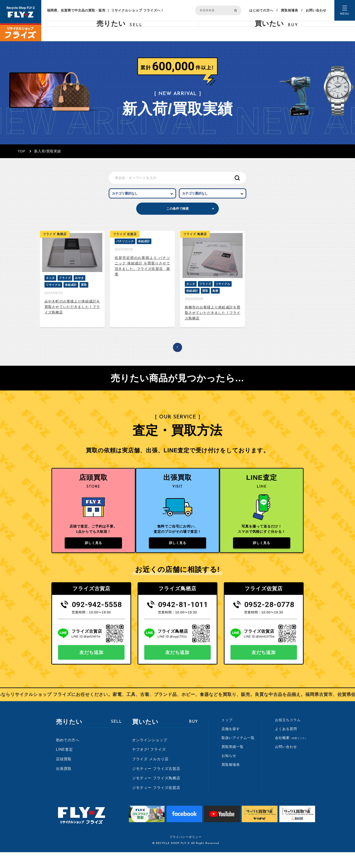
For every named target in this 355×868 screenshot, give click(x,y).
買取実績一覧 (233, 762)
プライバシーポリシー (186, 853)
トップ (227, 735)
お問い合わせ (316, 10)
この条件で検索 (178, 217)
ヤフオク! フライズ (149, 765)
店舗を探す (231, 744)
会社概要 (291, 753)
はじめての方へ (261, 10)
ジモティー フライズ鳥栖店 (156, 794)
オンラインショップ (150, 756)
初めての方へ (68, 756)
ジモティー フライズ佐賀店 (156, 803)
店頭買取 (64, 775)
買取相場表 (290, 10)
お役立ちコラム (288, 735)
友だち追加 (91, 668)
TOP (22, 151)
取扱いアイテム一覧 (238, 753)
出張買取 (64, 784)
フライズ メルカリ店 (150, 775)
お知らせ (229, 771)
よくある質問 (286, 744)
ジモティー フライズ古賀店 (156, 784)
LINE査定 (64, 765)
